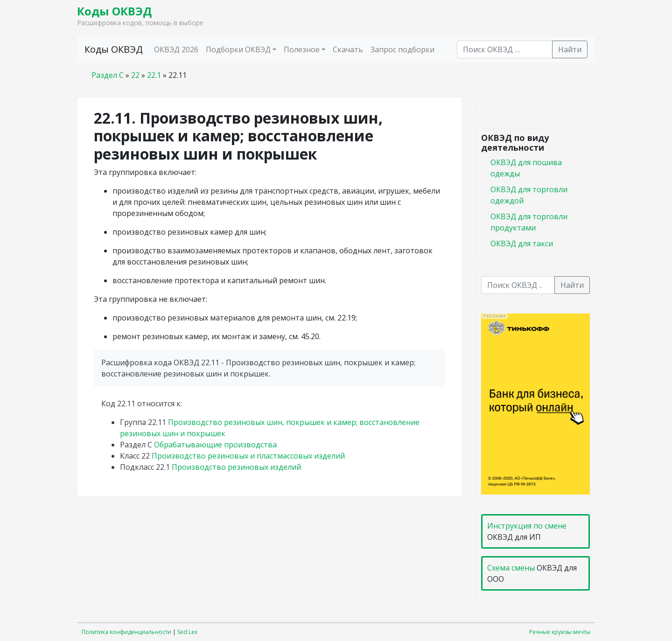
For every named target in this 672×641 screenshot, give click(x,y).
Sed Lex (187, 632)
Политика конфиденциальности (126, 632)
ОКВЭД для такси (522, 244)
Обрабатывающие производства (215, 445)
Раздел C (108, 75)
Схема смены (511, 568)
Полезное (302, 49)
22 (135, 75)
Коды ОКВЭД (114, 11)
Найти (570, 49)
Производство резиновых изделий (236, 467)
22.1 (154, 75)
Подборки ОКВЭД (238, 49)
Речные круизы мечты (560, 632)
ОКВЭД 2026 (176, 49)
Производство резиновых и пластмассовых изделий (248, 456)
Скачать (348, 49)
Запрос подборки (402, 49)
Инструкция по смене (527, 526)
